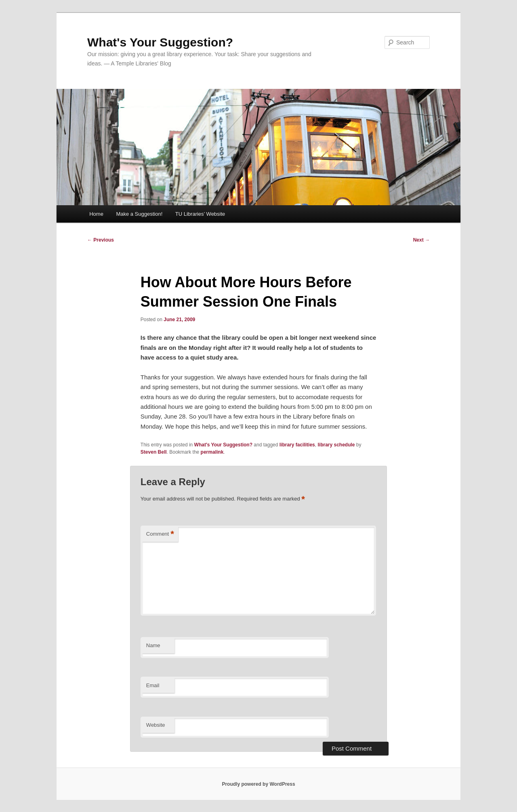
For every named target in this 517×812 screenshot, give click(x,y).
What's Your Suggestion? (160, 42)
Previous (101, 240)
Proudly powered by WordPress (258, 784)
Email (153, 685)
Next (421, 240)
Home (96, 214)
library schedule (336, 445)
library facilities (297, 445)
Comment (160, 534)
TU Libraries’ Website (200, 214)
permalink (212, 452)
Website (156, 725)
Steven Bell (154, 452)
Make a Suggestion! (139, 214)
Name (153, 645)
